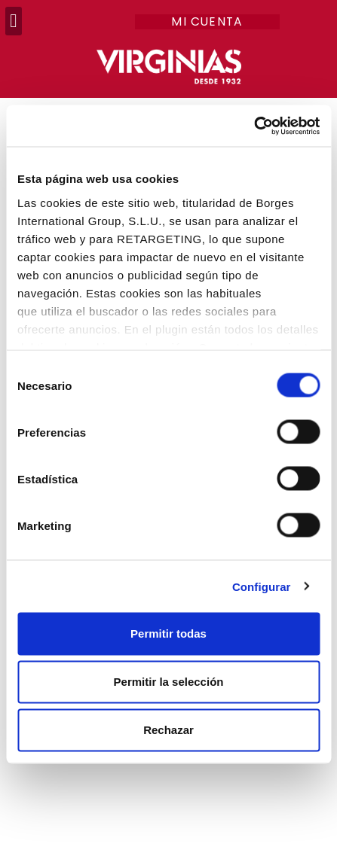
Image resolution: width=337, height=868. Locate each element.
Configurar (262, 586)
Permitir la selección (169, 682)
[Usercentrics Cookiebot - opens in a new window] (254, 126)
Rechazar (168, 730)
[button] (14, 21)
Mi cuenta (207, 22)
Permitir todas (168, 633)
